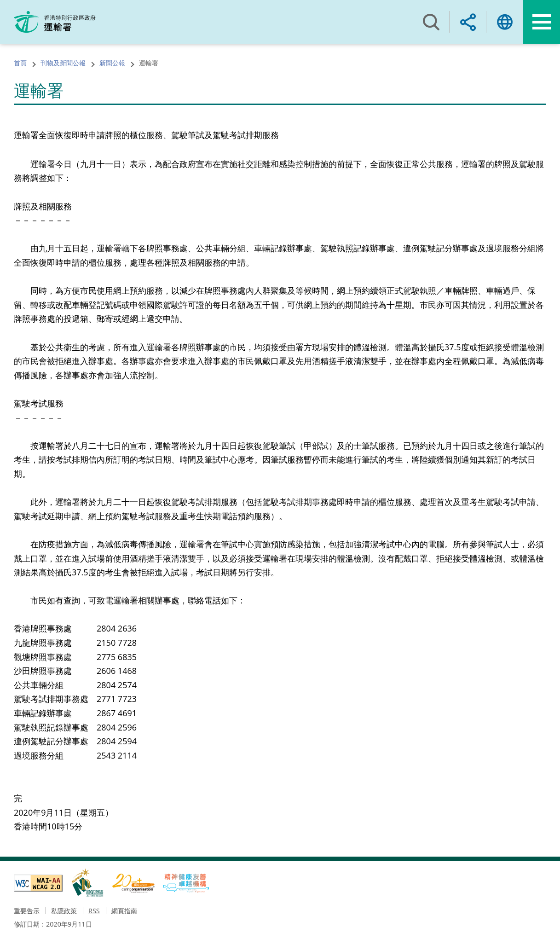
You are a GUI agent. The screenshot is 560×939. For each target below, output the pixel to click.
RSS (94, 911)
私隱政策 (64, 911)
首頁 (20, 63)
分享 (468, 22)
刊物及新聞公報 (63, 63)
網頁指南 (124, 911)
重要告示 (27, 911)
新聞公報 (112, 63)
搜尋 (431, 22)
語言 (505, 22)
